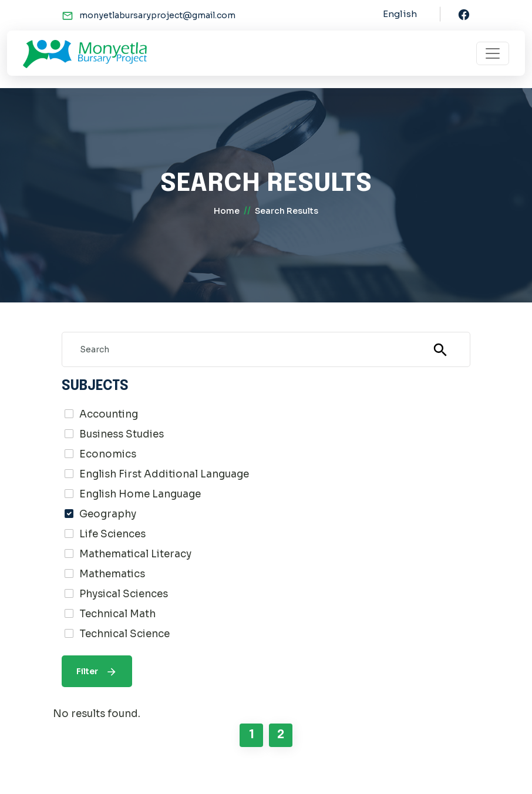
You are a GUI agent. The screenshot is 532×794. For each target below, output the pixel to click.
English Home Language (140, 494)
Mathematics (112, 574)
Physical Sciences (124, 594)
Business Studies (122, 434)
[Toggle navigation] (493, 53)
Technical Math (117, 614)
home (227, 211)
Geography (108, 514)
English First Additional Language (164, 474)
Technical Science (124, 634)
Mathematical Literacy (135, 554)
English (400, 14)
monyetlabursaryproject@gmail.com (157, 15)
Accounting (109, 414)
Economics (108, 454)
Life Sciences (112, 534)
